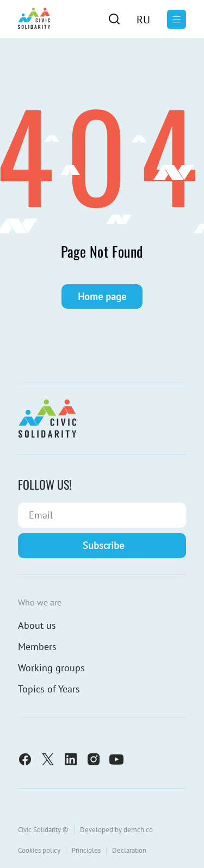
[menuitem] (143, 19)
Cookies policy (39, 850)
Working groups (51, 668)
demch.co (138, 830)
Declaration (129, 850)
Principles (86, 850)
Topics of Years (49, 689)
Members (37, 647)
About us (37, 625)
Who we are (40, 602)
